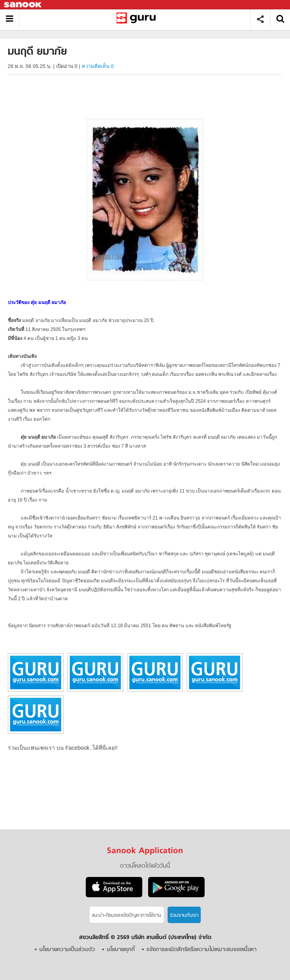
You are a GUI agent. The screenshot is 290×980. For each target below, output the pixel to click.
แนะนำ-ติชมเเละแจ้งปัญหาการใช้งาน (127, 915)
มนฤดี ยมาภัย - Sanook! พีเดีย (138, 19)
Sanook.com (23, 5)
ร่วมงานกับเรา (184, 915)
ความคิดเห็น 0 (98, 66)
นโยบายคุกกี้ (121, 950)
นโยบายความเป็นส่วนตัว (67, 950)
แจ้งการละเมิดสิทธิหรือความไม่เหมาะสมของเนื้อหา (202, 950)
